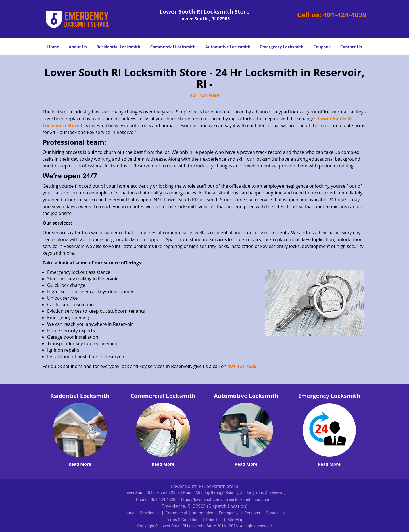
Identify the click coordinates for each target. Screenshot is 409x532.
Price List (214, 520)
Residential (150, 513)
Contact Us (351, 47)
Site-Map (235, 520)
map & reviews (270, 493)
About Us (78, 47)
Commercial (176, 513)
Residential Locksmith (119, 47)
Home (53, 47)
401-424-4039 (345, 15)
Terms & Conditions (183, 520)
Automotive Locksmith (228, 47)
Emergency (229, 513)
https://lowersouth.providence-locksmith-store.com (226, 500)
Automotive (203, 513)
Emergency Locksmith (282, 47)
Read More (80, 464)
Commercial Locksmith (173, 47)
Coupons (322, 47)
